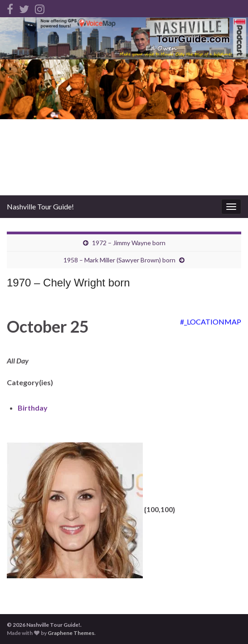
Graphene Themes (71, 633)
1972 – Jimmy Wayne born (129, 243)
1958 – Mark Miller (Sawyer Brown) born (119, 260)
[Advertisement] (124, 127)
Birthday (33, 408)
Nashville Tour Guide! (40, 206)
